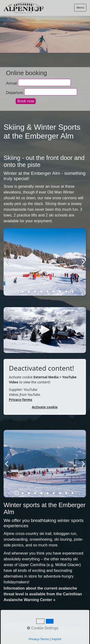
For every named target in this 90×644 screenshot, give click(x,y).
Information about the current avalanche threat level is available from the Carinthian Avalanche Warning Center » (43, 594)
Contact (22, 626)
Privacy (51, 626)
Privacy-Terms (21, 400)
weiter (82, 266)
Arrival (11, 83)
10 (72, 292)
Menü (80, 8)
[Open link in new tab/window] (45, 330)
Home (8, 626)
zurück (8, 266)
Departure (15, 92)
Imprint (37, 626)
